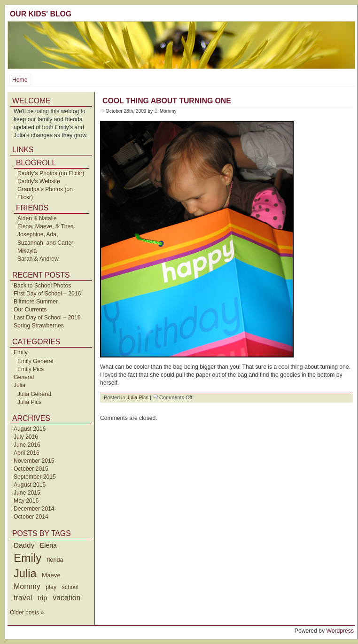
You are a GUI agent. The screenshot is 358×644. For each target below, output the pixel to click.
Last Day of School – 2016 (47, 318)
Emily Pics (31, 369)
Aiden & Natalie (37, 218)
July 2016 (26, 437)
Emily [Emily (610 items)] (27, 558)
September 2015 (35, 477)
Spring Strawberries (39, 326)
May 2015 (26, 501)
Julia (19, 385)
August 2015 (30, 485)
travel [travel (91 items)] (23, 597)
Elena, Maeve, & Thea (46, 226)
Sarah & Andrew (38, 259)
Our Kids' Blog (41, 14)
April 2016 (27, 453)
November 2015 (34, 461)
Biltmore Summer (36, 302)
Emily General (35, 361)
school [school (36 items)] (70, 587)
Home (20, 80)
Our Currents (30, 310)
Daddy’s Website (39, 181)
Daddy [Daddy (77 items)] (24, 545)
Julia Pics (29, 402)
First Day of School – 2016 (47, 294)
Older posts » (27, 613)
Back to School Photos (42, 286)
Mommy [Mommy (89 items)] (27, 586)
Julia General (34, 394)
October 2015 (31, 469)
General (24, 377)
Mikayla (27, 251)
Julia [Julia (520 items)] (25, 574)
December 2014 (34, 509)
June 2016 (27, 445)
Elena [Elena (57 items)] (48, 545)
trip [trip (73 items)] (43, 598)
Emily (21, 352)
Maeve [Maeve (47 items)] (51, 575)
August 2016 (30, 429)
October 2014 (31, 517)
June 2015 (27, 493)
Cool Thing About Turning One (167, 101)
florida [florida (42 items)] (55, 560)
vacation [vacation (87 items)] (66, 598)
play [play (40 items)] (51, 587)
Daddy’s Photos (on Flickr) (51, 173)
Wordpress (340, 631)
